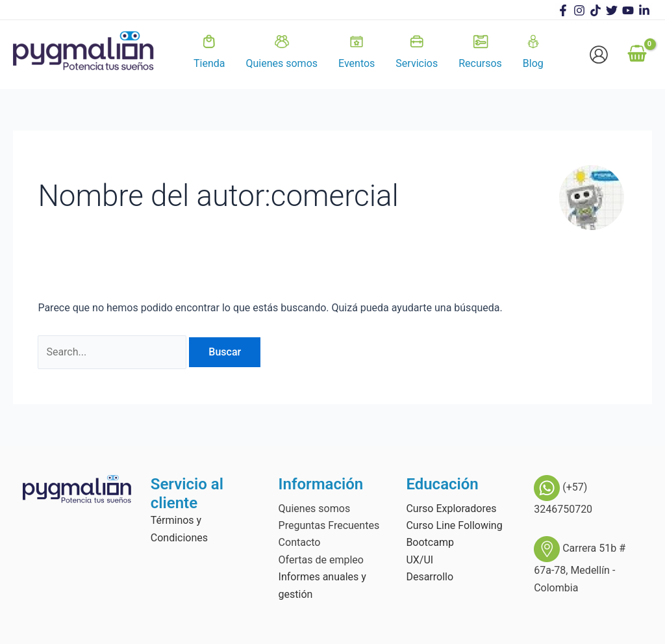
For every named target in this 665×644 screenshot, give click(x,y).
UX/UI (420, 560)
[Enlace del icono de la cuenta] (599, 55)
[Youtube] (628, 10)
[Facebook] (563, 10)
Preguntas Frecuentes (329, 525)
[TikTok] (596, 10)
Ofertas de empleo (321, 560)
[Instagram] (579, 10)
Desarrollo (430, 577)
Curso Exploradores (451, 509)
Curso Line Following (454, 525)
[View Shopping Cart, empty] (637, 55)
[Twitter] (612, 10)
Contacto (300, 542)
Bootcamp (430, 542)
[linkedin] (644, 10)
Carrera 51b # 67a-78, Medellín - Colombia (580, 568)
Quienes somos (315, 509)
